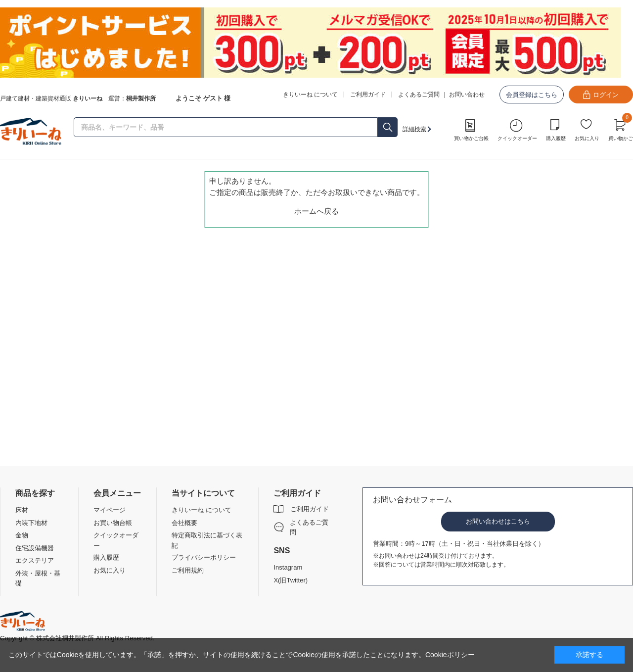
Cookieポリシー (450, 655)
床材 (22, 510)
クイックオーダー (517, 138)
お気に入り (587, 138)
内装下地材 (31, 523)
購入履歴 (556, 138)
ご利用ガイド (310, 509)
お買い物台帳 (113, 523)
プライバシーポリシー (204, 557)
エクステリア (35, 560)
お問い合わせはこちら (498, 521)
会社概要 (184, 523)
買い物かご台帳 (471, 138)
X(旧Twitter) (291, 580)
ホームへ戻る (316, 211)
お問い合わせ (467, 95)
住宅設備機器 (35, 548)
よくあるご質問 (419, 95)
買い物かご (621, 129)
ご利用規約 (188, 570)
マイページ (110, 510)
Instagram (288, 567)
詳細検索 (414, 129)
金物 (22, 535)
